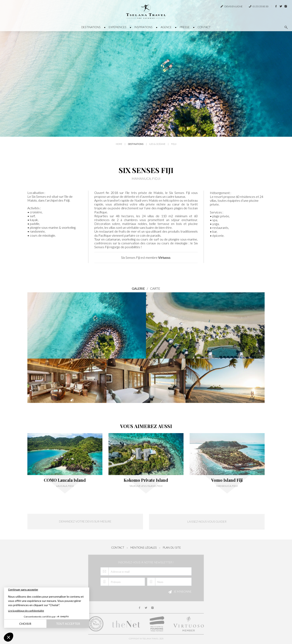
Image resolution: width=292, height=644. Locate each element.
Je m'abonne (179, 592)
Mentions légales (144, 548)
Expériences (118, 27)
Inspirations (143, 27)
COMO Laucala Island (65, 480)
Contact (204, 27)
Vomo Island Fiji (227, 480)
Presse (185, 27)
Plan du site (172, 548)
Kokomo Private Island (146, 480)
